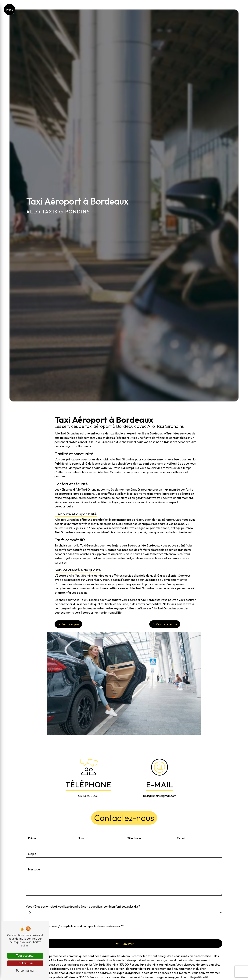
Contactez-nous (165, 624)
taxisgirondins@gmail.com (160, 796)
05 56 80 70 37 (88, 796)
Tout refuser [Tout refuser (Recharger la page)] (25, 963)
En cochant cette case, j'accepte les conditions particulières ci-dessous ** (76, 922)
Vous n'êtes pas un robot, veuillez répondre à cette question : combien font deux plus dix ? (83, 903)
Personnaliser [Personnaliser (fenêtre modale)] (25, 971)
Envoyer (128, 940)
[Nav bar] (9, 9)
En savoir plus (68, 624)
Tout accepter (25, 956)
